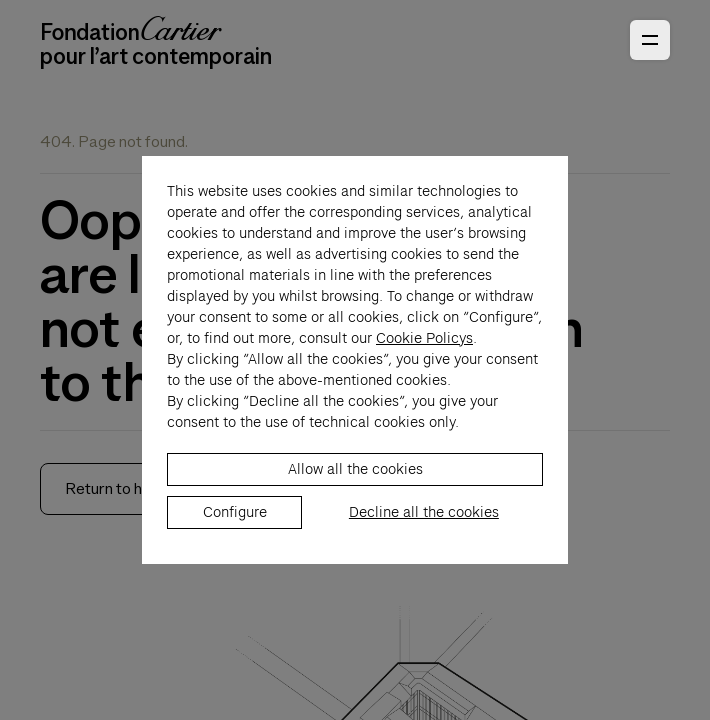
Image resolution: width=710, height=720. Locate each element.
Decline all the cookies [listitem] (424, 523)
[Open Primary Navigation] (650, 40)
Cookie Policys (424, 349)
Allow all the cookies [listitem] (355, 480)
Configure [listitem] (235, 523)
